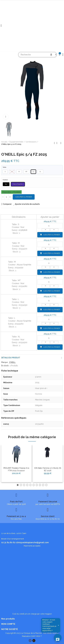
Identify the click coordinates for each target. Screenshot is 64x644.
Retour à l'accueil (58, 143)
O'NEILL (12, 362)
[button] (18, 485)
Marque (5, 362)
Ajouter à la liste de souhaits (27, 204)
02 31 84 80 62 (8, 542)
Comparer (7, 204)
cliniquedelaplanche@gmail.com (32, 542)
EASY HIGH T (37, 636)
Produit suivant (61, 143)
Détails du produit (11, 358)
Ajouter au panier (24, 197)
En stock (5, 366)
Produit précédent (54, 143)
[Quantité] (6, 197)
